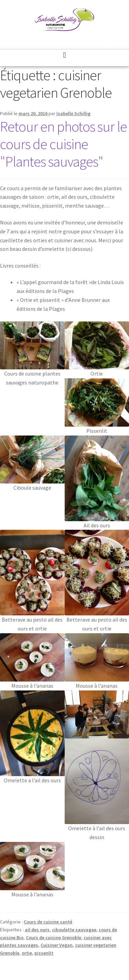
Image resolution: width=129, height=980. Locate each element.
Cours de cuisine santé (48, 922)
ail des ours (37, 930)
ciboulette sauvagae (74, 930)
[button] (64, 55)
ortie (27, 953)
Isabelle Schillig (73, 113)
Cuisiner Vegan (57, 945)
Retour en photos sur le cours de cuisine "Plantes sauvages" (63, 144)
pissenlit (44, 953)
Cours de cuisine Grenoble (53, 938)
